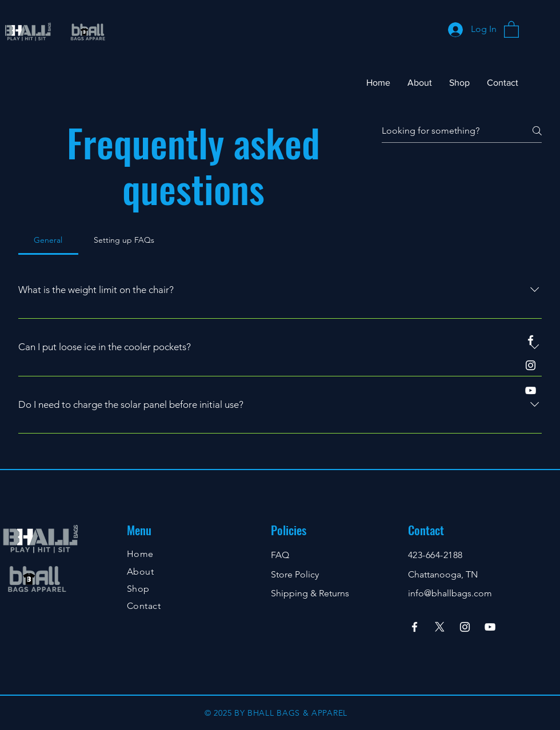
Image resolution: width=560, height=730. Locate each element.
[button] (511, 29)
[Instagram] (531, 365)
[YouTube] (531, 390)
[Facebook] (531, 340)
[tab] (48, 240)
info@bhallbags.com (450, 593)
